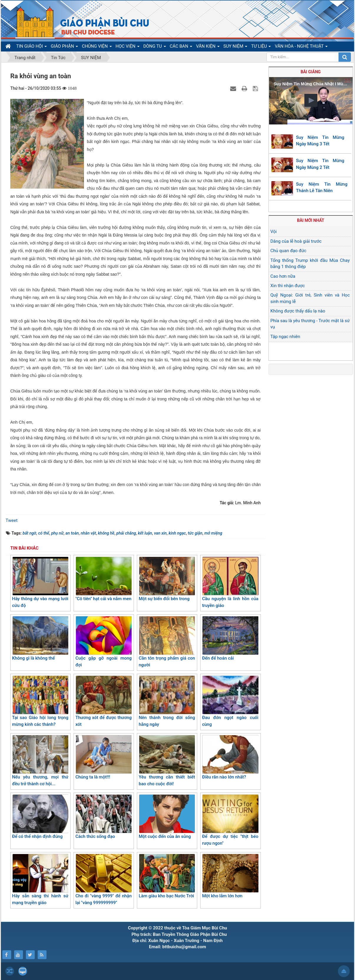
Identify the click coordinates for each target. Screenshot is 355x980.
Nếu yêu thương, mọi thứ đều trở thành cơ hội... (40, 761)
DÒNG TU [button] (155, 47)
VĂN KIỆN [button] (208, 47)
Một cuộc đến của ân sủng (167, 817)
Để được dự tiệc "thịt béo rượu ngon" (230, 820)
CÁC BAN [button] (181, 47)
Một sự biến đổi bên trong (167, 579)
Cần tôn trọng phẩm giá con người (167, 642)
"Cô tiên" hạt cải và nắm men (103, 579)
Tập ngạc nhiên (285, 337)
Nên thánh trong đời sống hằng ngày (167, 701)
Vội (274, 232)
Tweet (12, 520)
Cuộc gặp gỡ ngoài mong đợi (103, 642)
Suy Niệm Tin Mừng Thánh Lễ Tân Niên (322, 188)
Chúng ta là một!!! (103, 757)
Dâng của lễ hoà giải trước (296, 241)
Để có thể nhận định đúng (40, 817)
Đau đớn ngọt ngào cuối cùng (230, 701)
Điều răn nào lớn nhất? (230, 757)
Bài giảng (311, 72)
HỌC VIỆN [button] (128, 47)
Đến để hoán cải (230, 638)
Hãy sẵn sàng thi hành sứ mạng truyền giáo (40, 880)
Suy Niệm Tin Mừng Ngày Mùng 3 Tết (320, 141)
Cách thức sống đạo (103, 817)
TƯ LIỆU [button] (261, 47)
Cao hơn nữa (283, 276)
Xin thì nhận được (288, 286)
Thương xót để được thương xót (103, 701)
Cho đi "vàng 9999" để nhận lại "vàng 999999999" (103, 880)
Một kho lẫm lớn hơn (230, 876)
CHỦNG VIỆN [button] (97, 47)
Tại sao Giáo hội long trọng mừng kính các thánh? (40, 701)
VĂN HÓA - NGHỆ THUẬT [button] (301, 47)
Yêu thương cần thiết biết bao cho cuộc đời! (167, 761)
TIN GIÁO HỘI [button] (31, 47)
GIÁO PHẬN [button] (64, 47)
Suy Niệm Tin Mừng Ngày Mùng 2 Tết (320, 164)
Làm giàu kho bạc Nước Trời (167, 876)
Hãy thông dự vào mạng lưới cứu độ (40, 582)
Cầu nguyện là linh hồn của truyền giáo (230, 582)
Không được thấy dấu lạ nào (298, 311)
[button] (311, 100)
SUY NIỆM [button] (235, 47)
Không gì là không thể (40, 638)
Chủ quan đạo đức (288, 251)
